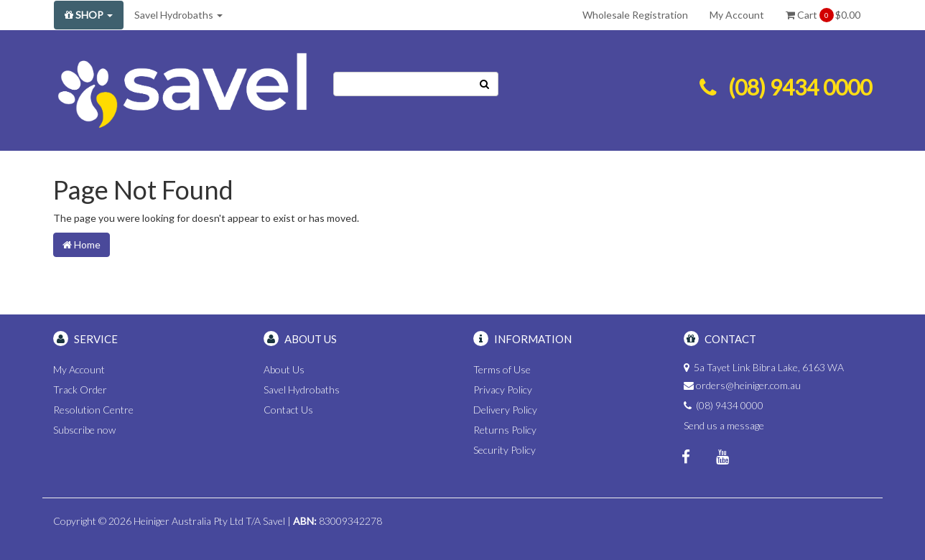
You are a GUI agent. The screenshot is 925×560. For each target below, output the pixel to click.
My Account (737, 15)
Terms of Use (502, 369)
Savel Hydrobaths (178, 15)
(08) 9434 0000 (800, 87)
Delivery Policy (505, 410)
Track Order (80, 389)
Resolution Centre (93, 410)
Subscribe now (84, 430)
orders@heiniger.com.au (748, 385)
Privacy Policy (503, 389)
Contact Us (288, 410)
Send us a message (724, 425)
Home (82, 244)
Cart (823, 15)
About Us (284, 369)
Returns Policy (505, 430)
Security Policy (505, 450)
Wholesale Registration (635, 15)
